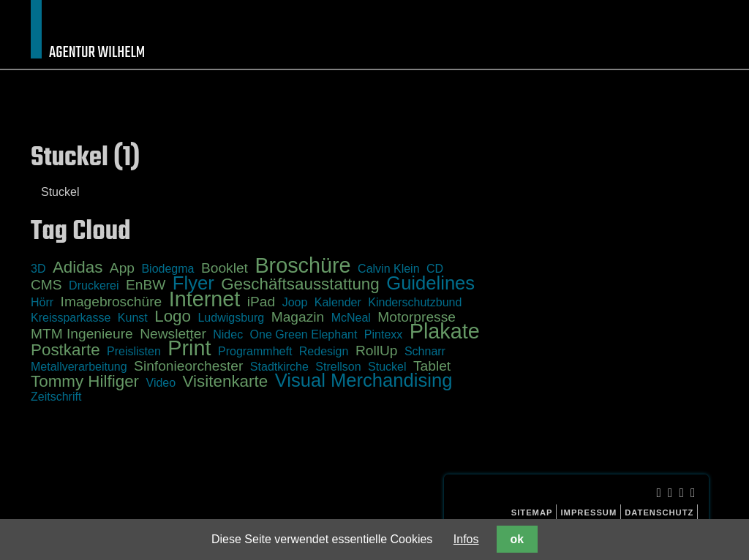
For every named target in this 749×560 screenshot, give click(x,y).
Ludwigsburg (231, 318)
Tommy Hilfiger (85, 381)
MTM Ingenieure (82, 334)
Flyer (193, 283)
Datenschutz (659, 512)
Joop (295, 302)
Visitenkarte (226, 381)
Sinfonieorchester (188, 366)
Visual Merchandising (364, 380)
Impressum (588, 512)
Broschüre (302, 265)
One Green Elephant (304, 334)
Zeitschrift (56, 397)
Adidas (78, 267)
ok (517, 539)
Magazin (298, 317)
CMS (46, 285)
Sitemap (532, 512)
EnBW (146, 285)
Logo (173, 316)
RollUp (377, 351)
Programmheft (255, 351)
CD (435, 269)
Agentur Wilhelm (97, 53)
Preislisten (134, 351)
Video (161, 383)
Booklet (225, 268)
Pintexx (383, 334)
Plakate (445, 331)
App (122, 268)
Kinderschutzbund (415, 302)
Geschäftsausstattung (300, 284)
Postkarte (65, 350)
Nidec (228, 334)
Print (189, 348)
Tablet (432, 366)
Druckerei (94, 285)
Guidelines (430, 283)
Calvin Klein (388, 269)
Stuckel (60, 192)
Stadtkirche (279, 367)
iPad (261, 302)
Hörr (42, 302)
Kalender (338, 302)
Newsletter (173, 334)
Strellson (338, 367)
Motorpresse (417, 317)
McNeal (351, 318)
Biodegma (168, 269)
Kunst (133, 318)
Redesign (324, 351)
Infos (466, 539)
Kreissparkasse (71, 318)
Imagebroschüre (112, 302)
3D (38, 269)
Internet (205, 299)
